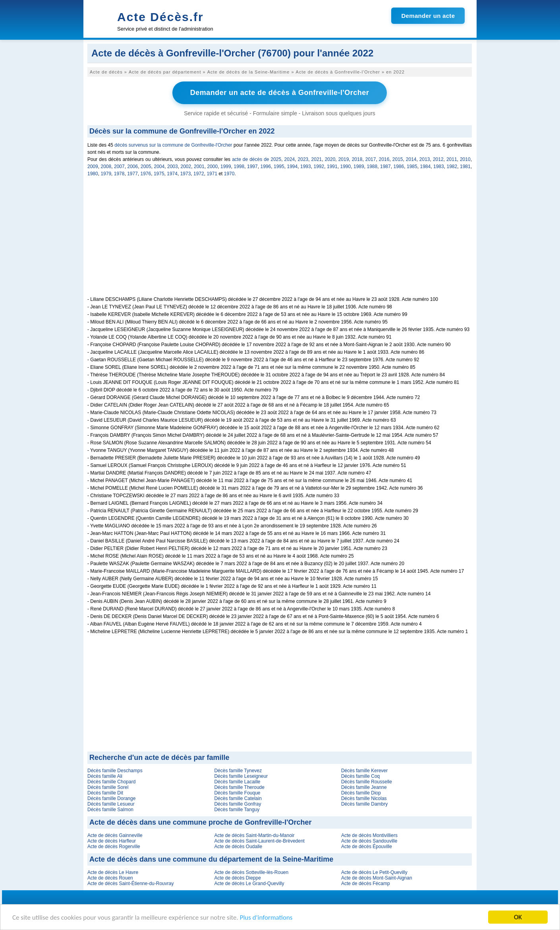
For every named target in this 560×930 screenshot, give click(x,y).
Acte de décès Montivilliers (369, 835)
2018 (357, 159)
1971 (212, 174)
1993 (306, 167)
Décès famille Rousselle (367, 782)
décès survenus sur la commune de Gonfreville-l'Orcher (173, 145)
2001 (199, 167)
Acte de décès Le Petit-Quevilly (374, 872)
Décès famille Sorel (108, 787)
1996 (266, 167)
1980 (93, 174)
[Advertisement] (280, 241)
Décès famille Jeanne (364, 787)
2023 (303, 159)
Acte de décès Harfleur (112, 841)
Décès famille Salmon (110, 810)
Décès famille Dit (105, 793)
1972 (199, 174)
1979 (106, 174)
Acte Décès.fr (160, 17)
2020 (330, 159)
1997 (252, 167)
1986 (399, 167)
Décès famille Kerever (364, 771)
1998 (239, 167)
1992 (319, 167)
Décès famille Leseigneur (241, 776)
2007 (119, 167)
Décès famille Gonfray (238, 804)
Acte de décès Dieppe (237, 878)
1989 (359, 167)
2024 (290, 159)
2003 (173, 167)
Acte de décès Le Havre (113, 872)
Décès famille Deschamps (115, 771)
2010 (465, 159)
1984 (426, 167)
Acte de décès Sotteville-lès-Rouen (251, 872)
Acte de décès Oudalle (238, 847)
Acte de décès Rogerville (114, 847)
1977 (132, 174)
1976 (146, 174)
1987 (385, 167)
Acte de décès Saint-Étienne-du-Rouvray (130, 883)
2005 (146, 167)
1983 (439, 167)
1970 (229, 174)
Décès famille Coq (360, 776)
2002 (186, 167)
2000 (213, 167)
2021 (317, 159)
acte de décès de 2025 (257, 159)
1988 (372, 167)
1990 (346, 167)
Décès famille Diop (361, 793)
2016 (384, 159)
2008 (106, 167)
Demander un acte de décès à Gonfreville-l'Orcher (280, 93)
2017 (371, 159)
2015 (398, 159)
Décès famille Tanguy (237, 810)
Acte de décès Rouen (110, 878)
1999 (226, 167)
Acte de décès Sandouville (369, 841)
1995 (279, 167)
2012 (438, 159)
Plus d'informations (266, 917)
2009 (93, 167)
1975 (159, 174)
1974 (172, 174)
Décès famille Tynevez (238, 771)
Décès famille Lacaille (237, 782)
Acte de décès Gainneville (115, 835)
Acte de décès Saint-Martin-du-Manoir (254, 835)
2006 (133, 167)
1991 (332, 167)
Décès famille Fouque (237, 793)
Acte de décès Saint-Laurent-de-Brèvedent (259, 841)
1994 (293, 167)
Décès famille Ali (105, 776)
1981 (465, 167)
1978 (119, 174)
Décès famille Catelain (238, 798)
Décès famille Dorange (111, 798)
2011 (452, 159)
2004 (159, 167)
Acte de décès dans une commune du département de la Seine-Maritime (211, 859)
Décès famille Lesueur (111, 804)
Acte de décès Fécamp (366, 883)
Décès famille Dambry (364, 804)
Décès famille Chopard (111, 782)
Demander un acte (428, 16)
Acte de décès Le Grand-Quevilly (249, 883)
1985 (412, 167)
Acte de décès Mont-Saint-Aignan (377, 878)
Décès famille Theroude (239, 787)
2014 (411, 159)
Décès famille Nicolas (364, 798)
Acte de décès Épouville (367, 847)
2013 (425, 159)
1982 (452, 167)
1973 (186, 174)
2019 (344, 159)
